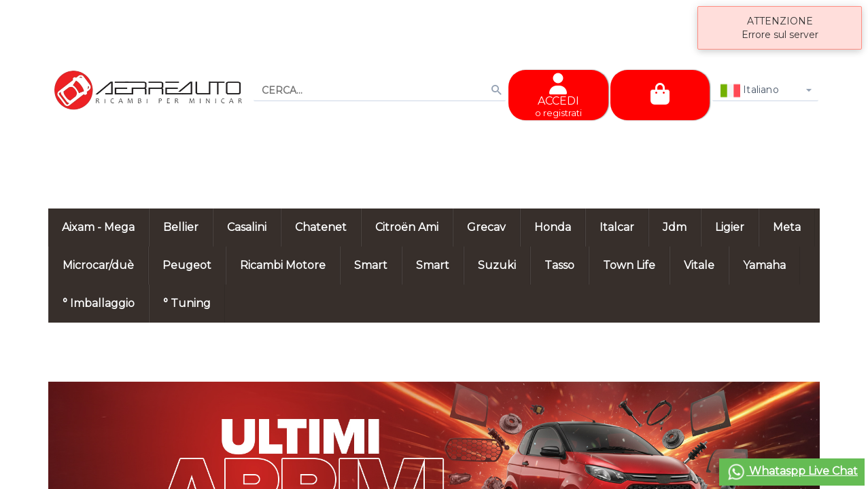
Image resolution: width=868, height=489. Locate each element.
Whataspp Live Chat (792, 472)
